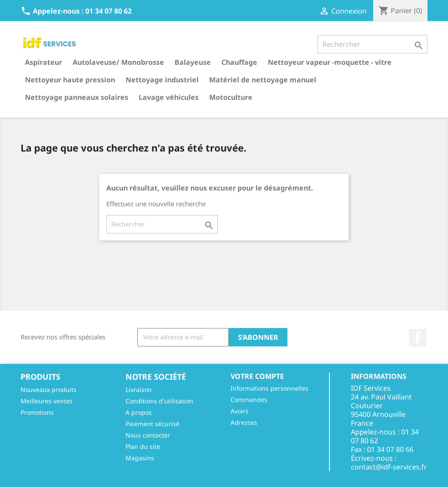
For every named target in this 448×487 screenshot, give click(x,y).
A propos (139, 412)
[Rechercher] (373, 44)
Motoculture (231, 97)
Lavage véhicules (169, 97)
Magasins (140, 458)
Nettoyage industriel (162, 80)
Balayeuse (193, 62)
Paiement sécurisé (152, 424)
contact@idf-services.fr (389, 467)
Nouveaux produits (49, 390)
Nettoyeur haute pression (70, 80)
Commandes (249, 400)
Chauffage (239, 62)
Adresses (244, 422)
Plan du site (143, 446)
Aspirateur (44, 62)
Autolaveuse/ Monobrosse (118, 62)
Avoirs (240, 411)
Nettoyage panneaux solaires (77, 97)
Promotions (37, 412)
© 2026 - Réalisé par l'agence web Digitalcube (224, 476)
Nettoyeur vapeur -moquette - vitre (330, 62)
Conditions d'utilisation (159, 401)
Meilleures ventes (47, 401)
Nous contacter (148, 435)
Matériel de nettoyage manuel (263, 80)
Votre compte (257, 376)
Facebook (418, 338)
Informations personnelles (269, 388)
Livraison (139, 390)
